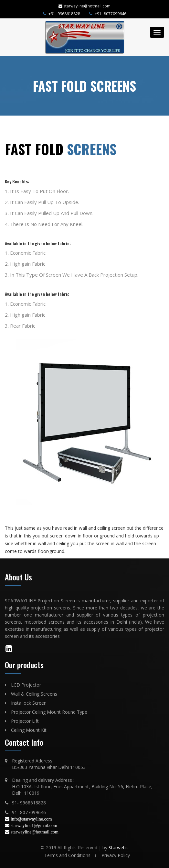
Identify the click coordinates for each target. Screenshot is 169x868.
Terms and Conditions (67, 855)
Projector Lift (25, 721)
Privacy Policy (116, 855)
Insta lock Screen (29, 703)
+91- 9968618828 (62, 14)
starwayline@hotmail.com (35, 832)
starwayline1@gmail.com (34, 825)
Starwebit (118, 848)
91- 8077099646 (29, 812)
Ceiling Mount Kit (29, 730)
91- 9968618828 (29, 803)
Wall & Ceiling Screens (34, 694)
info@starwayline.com (31, 819)
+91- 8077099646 (108, 14)
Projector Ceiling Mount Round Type (49, 712)
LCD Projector (26, 685)
